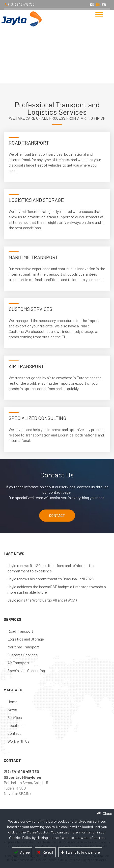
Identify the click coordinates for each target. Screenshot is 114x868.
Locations (16, 725)
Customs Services (23, 655)
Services (15, 717)
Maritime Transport (23, 647)
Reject (48, 852)
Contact (14, 733)
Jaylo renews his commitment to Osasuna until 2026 (51, 579)
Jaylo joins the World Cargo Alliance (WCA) (42, 600)
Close (107, 813)
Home (47, 63)
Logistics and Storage (26, 639)
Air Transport (18, 663)
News (12, 709)
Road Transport (20, 631)
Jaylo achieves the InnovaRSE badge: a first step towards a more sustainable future (57, 589)
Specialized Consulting (26, 670)
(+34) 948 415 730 (21, 4)
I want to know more (83, 852)
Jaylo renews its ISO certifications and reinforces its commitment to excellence (51, 568)
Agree (25, 852)
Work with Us (18, 741)
